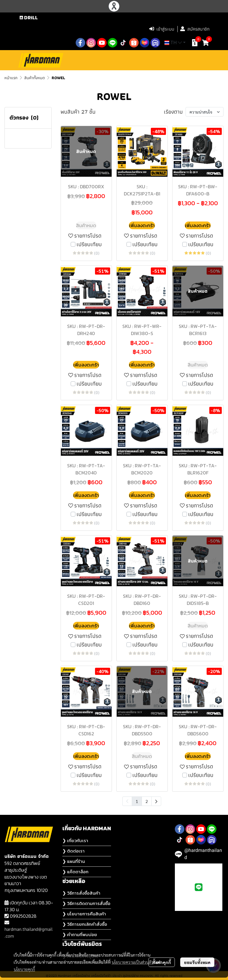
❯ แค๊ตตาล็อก (75, 872)
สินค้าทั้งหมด (35, 78)
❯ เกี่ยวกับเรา (75, 840)
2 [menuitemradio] (147, 801)
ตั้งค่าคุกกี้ (162, 962)
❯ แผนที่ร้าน (74, 861)
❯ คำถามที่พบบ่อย (80, 934)
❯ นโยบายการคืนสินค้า (84, 914)
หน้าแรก (11, 78)
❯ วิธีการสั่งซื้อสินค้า (81, 893)
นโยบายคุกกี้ (24, 969)
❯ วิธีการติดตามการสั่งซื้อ (86, 903)
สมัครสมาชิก (195, 29)
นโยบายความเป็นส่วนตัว (133, 962)
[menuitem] (156, 801)
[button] (107, 29)
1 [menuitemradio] (137, 801)
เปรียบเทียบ (89, 244)
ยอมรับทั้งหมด (197, 962)
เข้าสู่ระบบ (162, 29)
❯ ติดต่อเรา (73, 851)
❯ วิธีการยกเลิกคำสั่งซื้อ (85, 924)
